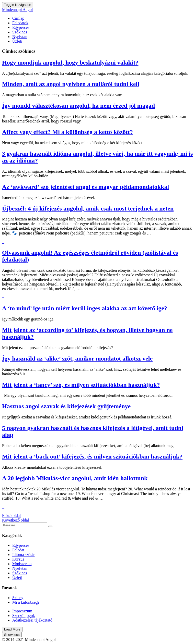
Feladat (18, 550)
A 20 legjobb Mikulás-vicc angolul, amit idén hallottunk (75, 478)
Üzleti (17, 41)
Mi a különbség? (26, 602)
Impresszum (22, 611)
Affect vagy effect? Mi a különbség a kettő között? (67, 132)
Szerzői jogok (24, 616)
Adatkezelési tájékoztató (32, 620)
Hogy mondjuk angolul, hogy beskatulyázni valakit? (70, 63)
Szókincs (20, 32)
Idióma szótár (24, 555)
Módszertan (22, 564)
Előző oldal (11, 516)
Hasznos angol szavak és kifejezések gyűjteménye (66, 406)
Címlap (18, 18)
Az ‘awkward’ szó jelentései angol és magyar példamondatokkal (85, 187)
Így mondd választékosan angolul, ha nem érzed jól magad (78, 106)
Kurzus (18, 559)
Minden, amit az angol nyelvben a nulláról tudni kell (71, 84)
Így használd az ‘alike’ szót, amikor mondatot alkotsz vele (77, 358)
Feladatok (20, 23)
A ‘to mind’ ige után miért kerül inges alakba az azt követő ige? (85, 308)
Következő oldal (15, 520)
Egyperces (21, 27)
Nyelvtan (20, 37)
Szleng (18, 598)
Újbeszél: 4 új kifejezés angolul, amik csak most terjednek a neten (88, 208)
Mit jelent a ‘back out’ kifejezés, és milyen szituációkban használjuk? (92, 456)
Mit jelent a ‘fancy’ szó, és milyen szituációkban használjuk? (81, 385)
